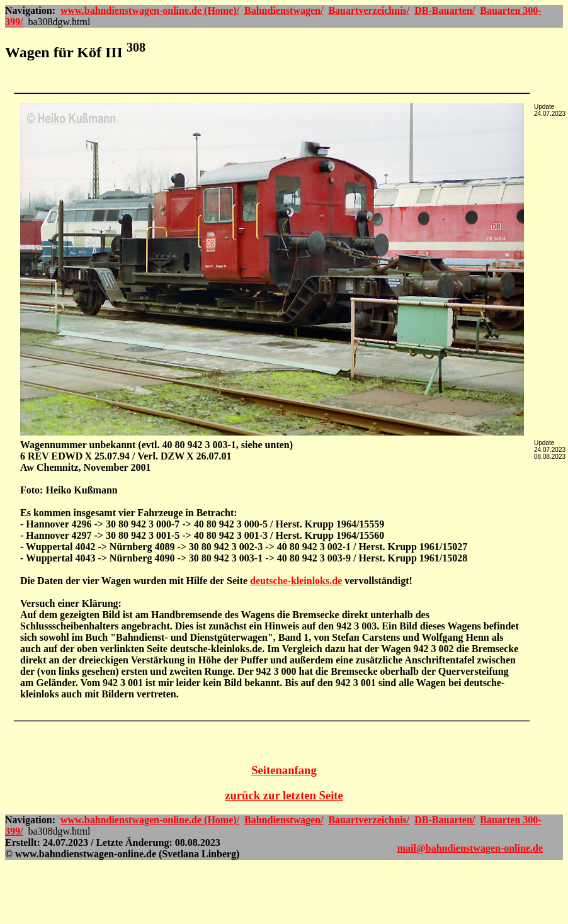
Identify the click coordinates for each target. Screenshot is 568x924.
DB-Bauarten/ (445, 10)
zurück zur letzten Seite (284, 795)
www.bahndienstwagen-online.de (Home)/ (150, 10)
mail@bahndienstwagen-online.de (470, 848)
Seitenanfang (284, 770)
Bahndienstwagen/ (284, 10)
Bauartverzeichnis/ (369, 10)
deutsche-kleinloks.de (296, 581)
